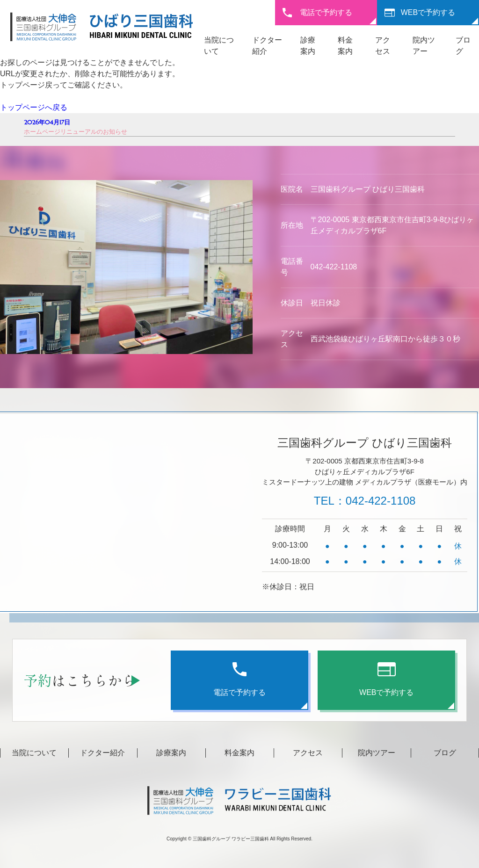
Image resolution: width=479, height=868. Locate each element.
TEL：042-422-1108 (365, 501)
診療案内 (171, 753)
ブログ (445, 753)
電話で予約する (326, 12)
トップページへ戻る (34, 107)
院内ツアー (377, 753)
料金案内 (239, 753)
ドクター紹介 (102, 753)
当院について (34, 753)
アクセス (308, 753)
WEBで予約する (428, 12)
